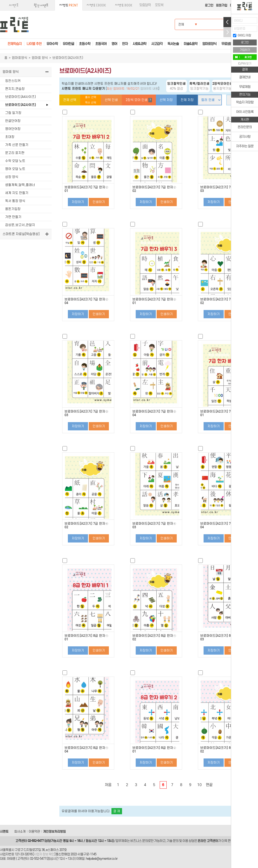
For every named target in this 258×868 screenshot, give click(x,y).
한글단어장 (13, 121)
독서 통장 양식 (15, 201)
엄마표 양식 (40, 58)
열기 (227, 22)
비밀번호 (240, 29)
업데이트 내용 (149, 89)
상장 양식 (12, 177)
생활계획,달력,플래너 (20, 185)
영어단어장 (13, 129)
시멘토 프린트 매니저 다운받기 (83, 88)
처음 (108, 785)
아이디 (238, 21)
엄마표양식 (20, 58)
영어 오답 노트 (15, 169)
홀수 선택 (91, 97)
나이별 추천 (34, 44)
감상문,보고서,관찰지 (20, 225)
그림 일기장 (13, 113)
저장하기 (78, 202)
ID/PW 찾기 (245, 64)
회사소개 (20, 831)
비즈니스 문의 (139, 841)
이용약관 (34, 831)
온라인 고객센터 (208, 841)
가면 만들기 (13, 217)
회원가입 (222, 5)
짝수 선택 (91, 103)
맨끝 (209, 785)
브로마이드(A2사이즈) (21, 105)
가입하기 (245, 50)
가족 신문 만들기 (17, 145)
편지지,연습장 (15, 89)
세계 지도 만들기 (17, 193)
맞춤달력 (145, 5)
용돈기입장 (13, 209)
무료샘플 (227, 44)
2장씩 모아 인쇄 (139, 100)
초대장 (10, 137)
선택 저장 (166, 100)
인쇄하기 (99, 202)
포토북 (159, 5)
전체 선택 (70, 100)
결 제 (117, 811)
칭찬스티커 (13, 81)
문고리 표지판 (15, 153)
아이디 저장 (242, 35)
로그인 (209, 5)
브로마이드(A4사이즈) (21, 97)
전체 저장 (187, 100)
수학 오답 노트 (15, 161)
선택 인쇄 (111, 100)
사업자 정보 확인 (44, 854)
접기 (227, 32)
